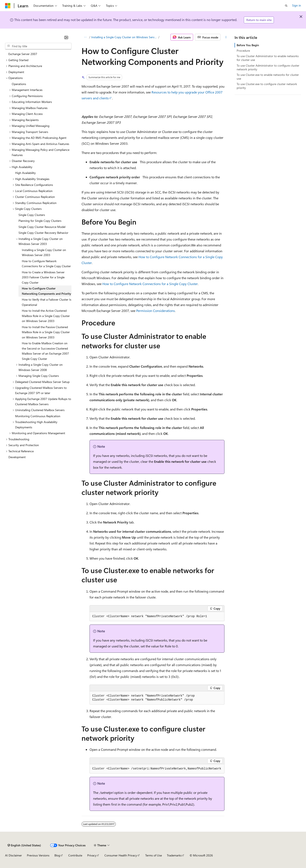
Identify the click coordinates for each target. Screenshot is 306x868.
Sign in (297, 5)
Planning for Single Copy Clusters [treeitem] (40, 221)
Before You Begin (248, 45)
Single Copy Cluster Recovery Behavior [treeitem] (43, 233)
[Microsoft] (8, 6)
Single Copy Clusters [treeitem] (32, 215)
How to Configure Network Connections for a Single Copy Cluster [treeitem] (46, 264)
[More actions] (226, 37)
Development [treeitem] (17, 457)
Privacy (92, 855)
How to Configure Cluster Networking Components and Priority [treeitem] (46, 291)
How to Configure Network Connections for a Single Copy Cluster (150, 284)
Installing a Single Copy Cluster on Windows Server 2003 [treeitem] (44, 253)
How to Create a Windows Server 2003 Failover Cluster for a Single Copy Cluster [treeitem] (43, 277)
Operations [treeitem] (19, 84)
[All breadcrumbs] (85, 37)
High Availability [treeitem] (25, 173)
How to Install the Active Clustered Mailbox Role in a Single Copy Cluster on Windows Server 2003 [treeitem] (46, 316)
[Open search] (286, 6)
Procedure (243, 51)
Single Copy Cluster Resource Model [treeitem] (42, 227)
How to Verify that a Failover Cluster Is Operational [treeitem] (47, 302)
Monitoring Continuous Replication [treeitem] (38, 416)
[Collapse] (66, 37)
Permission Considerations (156, 311)
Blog (57, 855)
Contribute (75, 855)
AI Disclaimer (13, 855)
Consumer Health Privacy (121, 855)
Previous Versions (38, 855)
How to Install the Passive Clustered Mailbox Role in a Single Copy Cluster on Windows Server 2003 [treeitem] (46, 332)
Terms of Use (154, 855)
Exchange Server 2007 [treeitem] (23, 54)
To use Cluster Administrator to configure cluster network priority (268, 67)
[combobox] (38, 46)
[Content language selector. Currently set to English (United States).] (24, 845)
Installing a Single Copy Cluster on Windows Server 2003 (124, 37)
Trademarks (174, 855)
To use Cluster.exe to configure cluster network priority (267, 86)
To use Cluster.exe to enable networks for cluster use (268, 77)
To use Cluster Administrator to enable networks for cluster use (268, 58)
